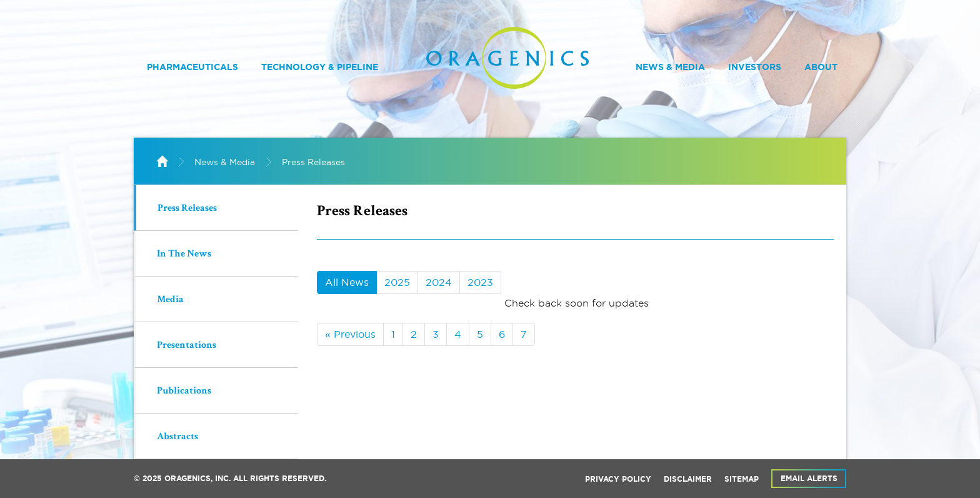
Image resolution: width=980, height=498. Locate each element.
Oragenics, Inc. (197, 479)
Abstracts (177, 437)
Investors (755, 67)
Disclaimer (688, 479)
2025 (397, 282)
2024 (439, 282)
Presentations (187, 346)
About (821, 67)
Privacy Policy (618, 479)
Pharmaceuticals (192, 67)
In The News (184, 255)
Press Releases (313, 162)
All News (347, 282)
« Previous (350, 334)
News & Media (670, 67)
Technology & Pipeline (320, 67)
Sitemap (742, 479)
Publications (184, 392)
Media (170, 300)
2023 (480, 282)
